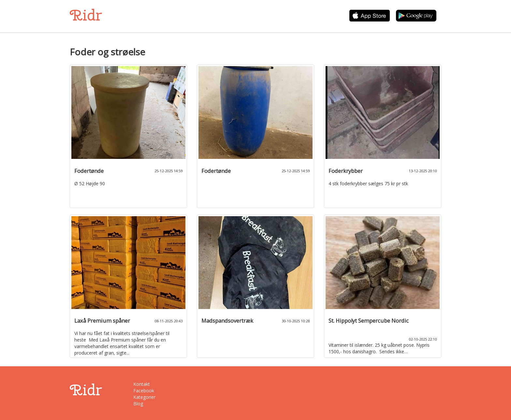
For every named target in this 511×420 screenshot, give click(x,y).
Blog (138, 404)
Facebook (144, 391)
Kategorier (144, 397)
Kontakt (142, 384)
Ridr (86, 15)
